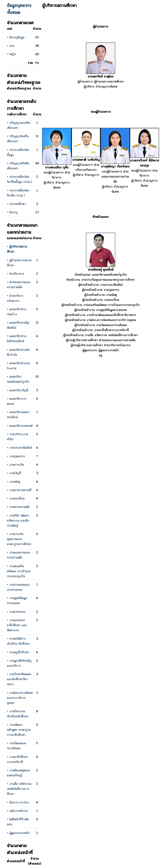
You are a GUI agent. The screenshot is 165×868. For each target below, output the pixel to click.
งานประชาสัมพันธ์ (21, 448)
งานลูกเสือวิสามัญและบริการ (19, 663)
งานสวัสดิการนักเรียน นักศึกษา (18, 641)
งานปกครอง (17, 612)
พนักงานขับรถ (19, 811)
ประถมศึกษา (18, 204)
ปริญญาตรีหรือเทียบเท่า (18, 166)
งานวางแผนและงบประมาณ (18, 587)
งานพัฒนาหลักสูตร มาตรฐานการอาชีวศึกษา (19, 730)
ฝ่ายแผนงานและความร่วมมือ (19, 285)
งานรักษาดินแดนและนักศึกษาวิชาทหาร (19, 679)
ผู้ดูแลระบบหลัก (20, 833)
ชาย (12, 46)
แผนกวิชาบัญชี (19, 390)
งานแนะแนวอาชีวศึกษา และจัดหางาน (17, 625)
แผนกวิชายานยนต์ (21, 426)
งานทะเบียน (17, 498)
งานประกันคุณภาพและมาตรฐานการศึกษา (19, 539)
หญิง (13, 54)
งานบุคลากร (17, 456)
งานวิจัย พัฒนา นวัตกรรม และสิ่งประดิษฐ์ (18, 520)
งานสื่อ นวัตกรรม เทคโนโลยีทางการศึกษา (19, 789)
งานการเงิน (17, 465)
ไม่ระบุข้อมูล (17, 37)
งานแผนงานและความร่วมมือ (19, 555)
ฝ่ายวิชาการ (17, 274)
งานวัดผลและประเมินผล (17, 746)
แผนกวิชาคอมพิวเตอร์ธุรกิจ (18, 379)
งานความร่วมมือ (20, 507)
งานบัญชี (15, 473)
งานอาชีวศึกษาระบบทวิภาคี (17, 759)
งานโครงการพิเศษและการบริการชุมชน (20, 698)
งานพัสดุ (15, 482)
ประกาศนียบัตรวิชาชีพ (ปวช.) (18, 193)
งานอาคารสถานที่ (20, 490)
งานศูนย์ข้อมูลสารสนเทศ (17, 600)
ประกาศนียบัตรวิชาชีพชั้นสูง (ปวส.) (19, 179)
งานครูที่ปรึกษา (19, 652)
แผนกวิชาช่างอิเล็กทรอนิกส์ (17, 339)
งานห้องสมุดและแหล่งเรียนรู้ (19, 773)
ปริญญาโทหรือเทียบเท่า (18, 139)
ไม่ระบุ (13, 212)
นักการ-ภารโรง (19, 802)
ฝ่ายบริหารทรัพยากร (15, 298)
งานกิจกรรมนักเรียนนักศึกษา (18, 714)
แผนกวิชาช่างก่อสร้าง (17, 312)
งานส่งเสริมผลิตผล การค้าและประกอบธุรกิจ (19, 571)
